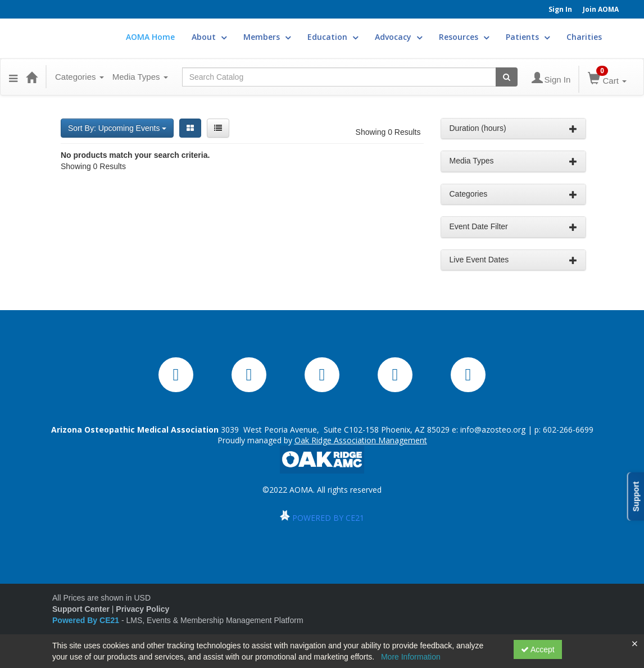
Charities (584, 37)
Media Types (140, 77)
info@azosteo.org (493, 430)
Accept (538, 649)
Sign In (560, 9)
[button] (13, 77)
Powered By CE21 (87, 620)
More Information (411, 657)
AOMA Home (150, 37)
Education (333, 37)
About (209, 37)
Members (267, 37)
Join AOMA (601, 9)
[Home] (31, 77)
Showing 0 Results (388, 132)
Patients (528, 37)
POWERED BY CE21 (328, 518)
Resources (464, 37)
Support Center (81, 609)
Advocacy (398, 37)
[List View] (218, 128)
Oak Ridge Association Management (361, 440)
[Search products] (507, 77)
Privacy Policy (142, 609)
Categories (80, 77)
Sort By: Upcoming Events (117, 128)
